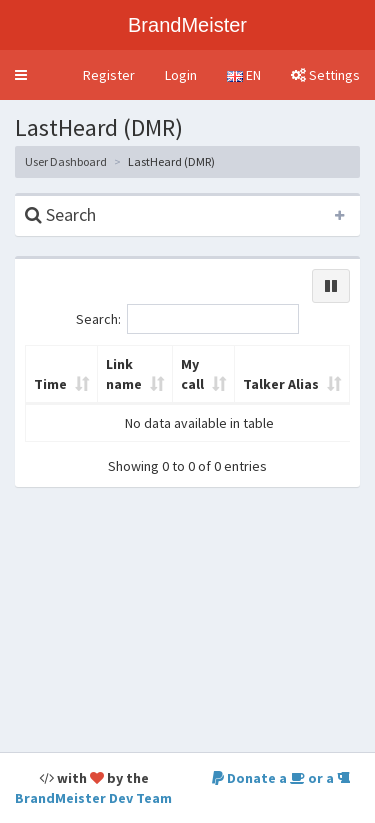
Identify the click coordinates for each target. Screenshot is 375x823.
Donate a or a (281, 778)
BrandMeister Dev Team (93, 798)
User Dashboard (66, 161)
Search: (187, 319)
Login (181, 75)
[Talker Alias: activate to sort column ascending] (292, 375)
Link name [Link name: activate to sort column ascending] (124, 374)
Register (109, 75)
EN (244, 75)
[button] (21, 75)
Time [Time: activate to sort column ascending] (50, 384)
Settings (325, 75)
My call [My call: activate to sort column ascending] (192, 374)
